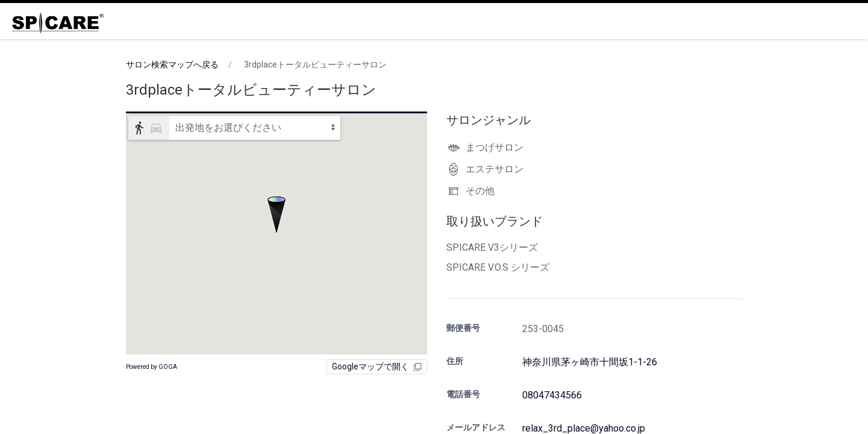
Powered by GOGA (151, 367)
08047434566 (552, 395)
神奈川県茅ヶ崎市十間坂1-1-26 (590, 362)
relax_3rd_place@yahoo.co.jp (584, 428)
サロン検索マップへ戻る (172, 64)
